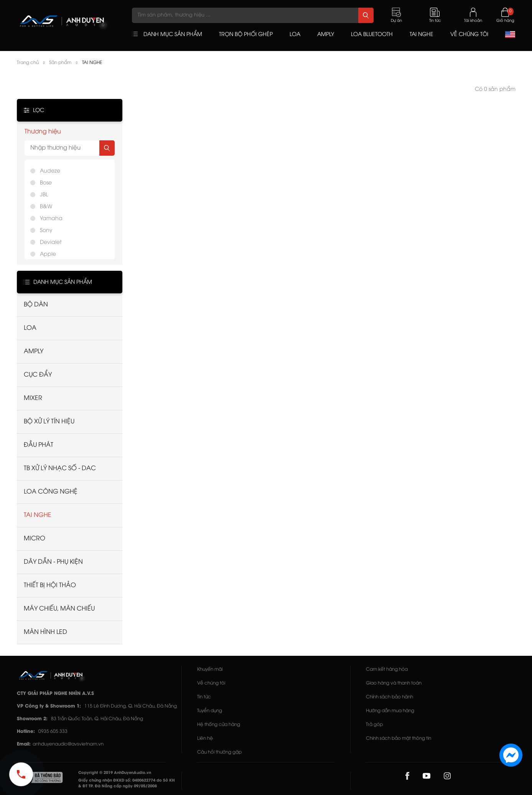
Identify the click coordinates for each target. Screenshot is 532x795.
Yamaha (51, 219)
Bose (46, 183)
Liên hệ (205, 738)
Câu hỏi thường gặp (219, 752)
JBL (44, 195)
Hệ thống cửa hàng (219, 725)
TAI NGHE (92, 63)
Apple (48, 254)
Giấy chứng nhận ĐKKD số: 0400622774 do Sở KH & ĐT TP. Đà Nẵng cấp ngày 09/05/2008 (127, 783)
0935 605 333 (53, 732)
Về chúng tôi (211, 683)
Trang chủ (28, 63)
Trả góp (374, 725)
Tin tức (204, 697)
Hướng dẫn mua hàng (390, 711)
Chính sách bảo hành (390, 697)
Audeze (50, 171)
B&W (46, 207)
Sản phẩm (60, 63)
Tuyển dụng (210, 711)
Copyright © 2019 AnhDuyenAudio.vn (115, 773)
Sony (46, 231)
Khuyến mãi (210, 669)
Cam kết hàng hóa (387, 669)
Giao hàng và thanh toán (394, 683)
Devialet (51, 243)
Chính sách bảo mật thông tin (399, 738)
